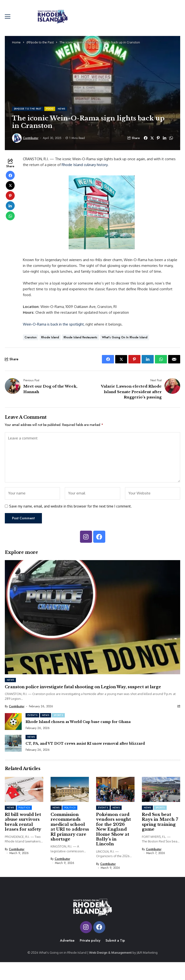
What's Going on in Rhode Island (125, 342)
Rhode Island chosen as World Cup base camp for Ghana (78, 726)
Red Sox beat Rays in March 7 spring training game (160, 827)
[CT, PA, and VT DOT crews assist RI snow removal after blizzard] (13, 748)
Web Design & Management (110, 970)
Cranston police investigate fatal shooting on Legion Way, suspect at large (83, 691)
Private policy (90, 958)
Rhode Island (50, 342)
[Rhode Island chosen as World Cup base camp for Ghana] (13, 726)
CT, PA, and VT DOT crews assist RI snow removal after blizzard (85, 748)
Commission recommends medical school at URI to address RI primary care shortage (70, 831)
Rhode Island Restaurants (80, 342)
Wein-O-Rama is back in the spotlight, (54, 329)
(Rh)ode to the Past (40, 47)
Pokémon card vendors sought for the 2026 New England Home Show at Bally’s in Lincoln (113, 834)
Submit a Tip (115, 958)
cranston (31, 342)
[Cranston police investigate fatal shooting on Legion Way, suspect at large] (92, 622)
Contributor (31, 143)
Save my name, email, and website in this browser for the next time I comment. (70, 511)
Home (16, 47)
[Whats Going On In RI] (56, 19)
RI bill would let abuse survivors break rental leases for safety (23, 827)
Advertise (67, 958)
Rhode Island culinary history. (85, 169)
